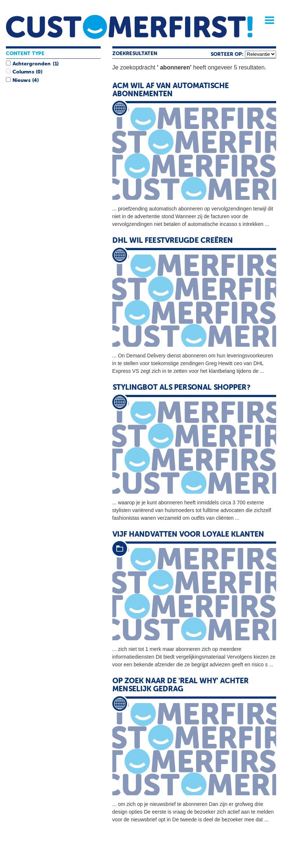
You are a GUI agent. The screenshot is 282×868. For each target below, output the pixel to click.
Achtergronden (32, 64)
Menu (267, 20)
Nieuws (21, 80)
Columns (23, 72)
